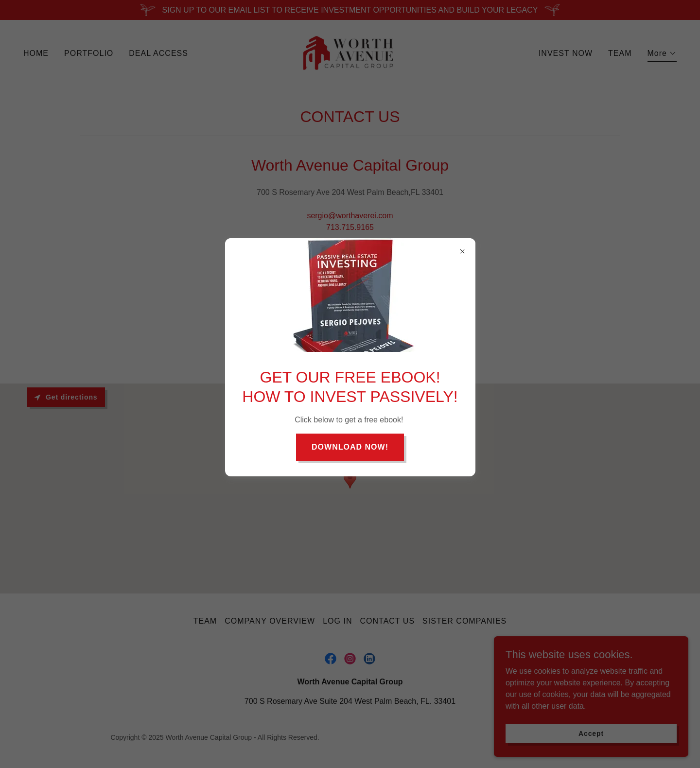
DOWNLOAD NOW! (350, 447)
